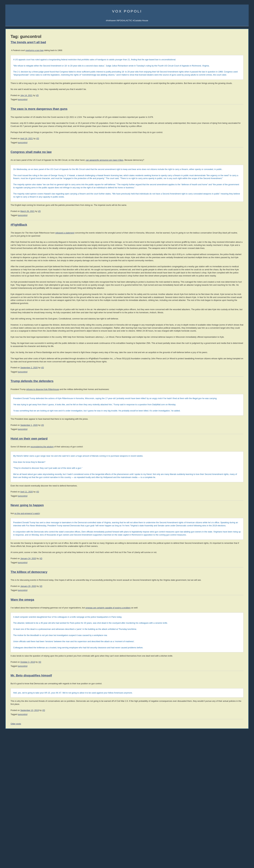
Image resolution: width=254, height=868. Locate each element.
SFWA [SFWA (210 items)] (30, 592)
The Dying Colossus (217, 329)
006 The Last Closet (15, 221)
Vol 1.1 (9, 277)
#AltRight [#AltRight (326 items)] (10, 550)
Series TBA (19, 141)
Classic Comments (14, 481)
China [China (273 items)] (38, 554)
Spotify (29, 100)
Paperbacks (11, 266)
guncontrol (70, 115)
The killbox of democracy (76, 697)
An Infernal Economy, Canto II (221, 313)
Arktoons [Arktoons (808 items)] (22, 549)
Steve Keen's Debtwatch (17, 477)
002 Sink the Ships (14, 236)
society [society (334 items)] (9, 595)
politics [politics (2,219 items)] (28, 587)
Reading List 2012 (216, 434)
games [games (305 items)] (21, 576)
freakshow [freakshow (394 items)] (11, 575)
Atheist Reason (214, 524)
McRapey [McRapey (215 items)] (22, 583)
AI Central (212, 78)
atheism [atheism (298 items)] (33, 550)
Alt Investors (11, 405)
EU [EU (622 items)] (37, 572)
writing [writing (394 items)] (42, 603)
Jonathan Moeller (234, 232)
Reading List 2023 (216, 409)
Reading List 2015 (216, 425)
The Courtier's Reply (217, 530)
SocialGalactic (230, 89)
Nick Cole (232, 229)
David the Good (234, 239)
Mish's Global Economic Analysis (21, 473)
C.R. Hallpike (212, 259)
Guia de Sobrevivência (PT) (220, 213)
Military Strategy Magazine (18, 436)
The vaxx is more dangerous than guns (86, 124)
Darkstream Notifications (17, 107)
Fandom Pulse (214, 92)
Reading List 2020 (216, 415)
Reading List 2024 (216, 406)
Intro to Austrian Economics (220, 296)
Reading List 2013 (216, 431)
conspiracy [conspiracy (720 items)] (26, 561)
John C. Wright (213, 235)
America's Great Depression (220, 289)
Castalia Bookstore (14, 145)
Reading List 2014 (216, 428)
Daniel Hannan (12, 320)
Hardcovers (11, 263)
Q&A (217, 96)
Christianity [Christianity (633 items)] (13, 557)
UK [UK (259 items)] (22, 599)
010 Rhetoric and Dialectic (18, 207)
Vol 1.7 (9, 296)
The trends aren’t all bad (76, 42)
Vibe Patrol (10, 100)
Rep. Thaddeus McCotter (17, 368)
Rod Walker (211, 229)
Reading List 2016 (216, 421)
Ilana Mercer (11, 402)
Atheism (211, 518)
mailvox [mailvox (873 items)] (11, 583)
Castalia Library (214, 89)
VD (85, 111)
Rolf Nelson (232, 235)
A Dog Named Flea (216, 322)
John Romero (12, 349)
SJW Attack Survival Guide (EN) (222, 202)
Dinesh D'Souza (13, 331)
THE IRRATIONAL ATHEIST (221, 277)
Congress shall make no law (78, 176)
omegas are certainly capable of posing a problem (155, 736)
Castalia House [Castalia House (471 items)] (26, 554)
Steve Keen (232, 252)
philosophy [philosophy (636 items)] (13, 587)
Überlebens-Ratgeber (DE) (220, 209)
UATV (210, 85)
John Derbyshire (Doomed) (18, 338)
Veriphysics (11, 89)
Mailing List (30, 145)
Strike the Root (12, 398)
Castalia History (29, 134)
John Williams (12, 353)
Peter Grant (211, 249)
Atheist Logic (213, 521)
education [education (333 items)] (29, 572)
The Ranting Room (14, 417)
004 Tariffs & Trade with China (19, 229)
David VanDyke (213, 242)
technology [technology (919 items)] (32, 595)
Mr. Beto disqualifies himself (79, 810)
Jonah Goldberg (13, 316)
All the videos (12, 244)
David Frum (11, 357)
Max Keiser (11, 372)
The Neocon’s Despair (16, 534)
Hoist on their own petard (76, 543)
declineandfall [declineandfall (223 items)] (22, 568)
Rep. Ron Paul (12, 364)
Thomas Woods (13, 361)
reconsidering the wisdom (89, 551)
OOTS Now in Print (14, 530)
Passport (26, 462)
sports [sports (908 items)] (18, 595)
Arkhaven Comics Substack (18, 126)
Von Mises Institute (14, 470)
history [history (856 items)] (30, 575)
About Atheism (214, 540)
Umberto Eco (12, 313)
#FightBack (66, 265)
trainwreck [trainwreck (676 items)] (13, 599)
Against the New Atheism (220, 280)
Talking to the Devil (14, 394)
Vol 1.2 (9, 280)
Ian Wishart (11, 327)
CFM (225, 92)
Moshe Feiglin (12, 324)
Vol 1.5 (9, 289)
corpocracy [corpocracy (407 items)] (12, 564)
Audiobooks (11, 259)
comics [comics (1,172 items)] (11, 560)
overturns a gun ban (82, 50)
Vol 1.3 (9, 283)
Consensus (212, 537)
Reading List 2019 (216, 418)
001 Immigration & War (16, 240)
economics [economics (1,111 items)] (15, 571)
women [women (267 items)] (34, 603)
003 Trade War (12, 233)
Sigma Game (224, 78)
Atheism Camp (214, 533)
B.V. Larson (232, 242)
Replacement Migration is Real (20, 526)
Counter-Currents (13, 413)
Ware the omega (70, 728)
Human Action (214, 286)
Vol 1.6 (9, 292)
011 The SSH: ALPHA (16, 203)
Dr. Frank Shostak (30, 459)
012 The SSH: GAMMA (16, 199)
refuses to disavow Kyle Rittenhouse (90, 484)
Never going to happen (75, 612)
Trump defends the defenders (79, 476)
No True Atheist (214, 527)
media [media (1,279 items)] (32, 583)
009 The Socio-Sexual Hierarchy (20, 210)
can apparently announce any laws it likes (152, 185)
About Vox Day (12, 85)
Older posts (63, 859)
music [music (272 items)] (40, 583)
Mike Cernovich (213, 239)
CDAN (232, 92)
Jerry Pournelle (213, 245)
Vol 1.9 (9, 302)
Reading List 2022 (216, 412)
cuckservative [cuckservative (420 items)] (27, 564)
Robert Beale (212, 255)
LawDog (231, 255)
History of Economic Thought (221, 283)
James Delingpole (14, 335)
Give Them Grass (14, 519)
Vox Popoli (127, 11)
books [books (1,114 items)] (11, 553)
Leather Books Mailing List (18, 152)
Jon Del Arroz (233, 259)
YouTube (24, 244)
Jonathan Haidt (12, 346)
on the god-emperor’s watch (74, 621)
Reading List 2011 (216, 437)
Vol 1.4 (9, 286)
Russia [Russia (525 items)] (10, 591)
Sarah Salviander (234, 249)
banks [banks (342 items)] (41, 550)
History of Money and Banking (221, 293)
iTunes (20, 100)
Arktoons (211, 81)
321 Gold (10, 466)
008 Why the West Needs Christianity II (24, 214)
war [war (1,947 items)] (27, 602)
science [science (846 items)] (21, 591)
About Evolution (215, 543)
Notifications (223, 81)
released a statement (112, 273)
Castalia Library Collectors (18, 148)
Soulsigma (10, 103)
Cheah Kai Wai (234, 245)
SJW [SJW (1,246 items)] (37, 591)
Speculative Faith (13, 391)
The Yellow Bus (214, 316)
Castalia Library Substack (17, 123)
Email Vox (10, 81)
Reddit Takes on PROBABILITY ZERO (23, 522)
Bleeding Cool (12, 387)
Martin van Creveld (214, 232)
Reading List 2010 (216, 440)
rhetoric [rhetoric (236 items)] (39, 588)
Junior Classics (29, 137)
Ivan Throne (211, 252)
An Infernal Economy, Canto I (221, 310)
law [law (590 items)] (33, 579)
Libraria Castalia (13, 137)
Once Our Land (214, 325)
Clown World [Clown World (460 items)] (29, 557)
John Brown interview (15, 409)
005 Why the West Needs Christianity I (23, 225)
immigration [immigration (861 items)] (21, 579)
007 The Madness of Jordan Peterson (23, 218)
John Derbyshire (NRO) (16, 342)
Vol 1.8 (9, 299)
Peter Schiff (27, 455)
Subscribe (235, 81)
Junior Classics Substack (17, 130)
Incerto (9, 141)
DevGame (10, 432)
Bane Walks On (214, 319)
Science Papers (13, 92)
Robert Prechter (29, 451)
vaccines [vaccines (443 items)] (29, 599)
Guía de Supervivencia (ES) (220, 206)
